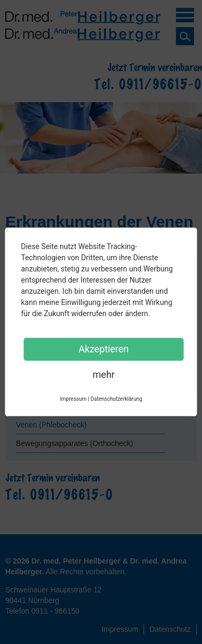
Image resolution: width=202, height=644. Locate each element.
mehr (103, 374)
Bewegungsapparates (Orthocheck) (74, 443)
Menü (185, 17)
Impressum (120, 629)
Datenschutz (170, 629)
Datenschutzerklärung (116, 399)
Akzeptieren (104, 349)
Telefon (42, 611)
